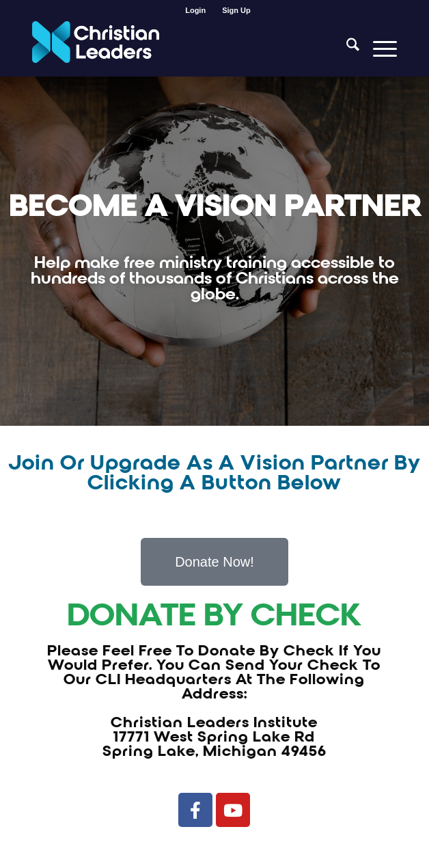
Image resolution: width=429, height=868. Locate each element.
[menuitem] (196, 10)
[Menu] (378, 49)
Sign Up (236, 10)
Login (195, 10)
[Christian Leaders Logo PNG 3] (178, 49)
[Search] (346, 49)
